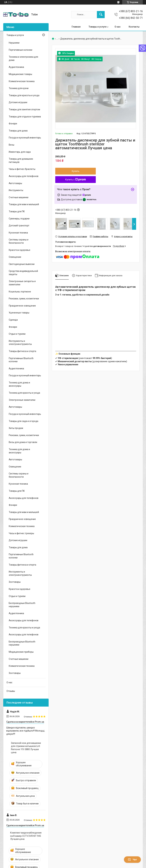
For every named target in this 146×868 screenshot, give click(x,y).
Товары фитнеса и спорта (22, 351)
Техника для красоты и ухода (24, 393)
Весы (12, 145)
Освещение (15, 257)
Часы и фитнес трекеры (21, 533)
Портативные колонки (20, 50)
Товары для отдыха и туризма (25, 117)
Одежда (13, 320)
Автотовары (15, 183)
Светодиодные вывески (22, 264)
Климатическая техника (22, 81)
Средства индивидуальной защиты (23, 273)
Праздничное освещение (22, 306)
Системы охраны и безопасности (19, 241)
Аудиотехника (16, 67)
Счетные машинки (19, 197)
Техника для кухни (19, 88)
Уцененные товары (19, 313)
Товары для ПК (17, 211)
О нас (118, 27)
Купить (76, 171)
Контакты (134, 27)
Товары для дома (18, 131)
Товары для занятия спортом (24, 109)
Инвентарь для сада (20, 152)
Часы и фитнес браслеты (22, 169)
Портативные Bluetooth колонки (21, 360)
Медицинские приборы (21, 652)
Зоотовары (15, 582)
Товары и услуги (98, 27)
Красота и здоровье (20, 250)
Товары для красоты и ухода (24, 95)
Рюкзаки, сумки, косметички (24, 299)
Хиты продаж (16, 428)
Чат (132, 860)
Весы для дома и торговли (23, 442)
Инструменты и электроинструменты (20, 343)
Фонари (13, 124)
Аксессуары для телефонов (24, 176)
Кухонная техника (18, 233)
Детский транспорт (19, 226)
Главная (76, 27)
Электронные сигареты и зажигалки (22, 283)
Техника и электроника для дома (23, 58)
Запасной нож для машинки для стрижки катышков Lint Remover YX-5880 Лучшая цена (26, 748)
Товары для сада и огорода (23, 421)
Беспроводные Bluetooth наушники (22, 605)
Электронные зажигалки (22, 400)
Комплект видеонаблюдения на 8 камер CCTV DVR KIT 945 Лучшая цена (26, 836)
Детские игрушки (18, 102)
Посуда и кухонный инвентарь (25, 138)
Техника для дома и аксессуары (19, 384)
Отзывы (11, 691)
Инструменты (16, 190)
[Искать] (101, 15)
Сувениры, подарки (19, 219)
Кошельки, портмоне (20, 292)
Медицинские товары (20, 74)
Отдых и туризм (17, 334)
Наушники (14, 43)
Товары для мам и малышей (24, 204)
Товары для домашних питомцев (21, 160)
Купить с (76, 180)
